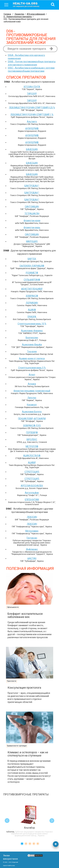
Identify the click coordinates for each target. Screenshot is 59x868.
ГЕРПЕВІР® (32, 432)
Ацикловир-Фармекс (32, 331)
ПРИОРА (32, 317)
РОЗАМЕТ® (32, 273)
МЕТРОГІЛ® (32, 446)
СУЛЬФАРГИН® (32, 280)
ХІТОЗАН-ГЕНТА (32, 87)
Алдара (32, 384)
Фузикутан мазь (32, 227)
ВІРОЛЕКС (32, 439)
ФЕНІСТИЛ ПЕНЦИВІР (32, 289)
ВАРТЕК (32, 259)
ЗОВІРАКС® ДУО (32, 426)
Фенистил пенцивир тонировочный (32, 391)
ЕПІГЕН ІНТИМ (32, 500)
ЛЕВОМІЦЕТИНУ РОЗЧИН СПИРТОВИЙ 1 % (32, 115)
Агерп (32, 375)
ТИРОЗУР (32, 94)
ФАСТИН (32, 558)
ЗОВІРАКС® (32, 296)
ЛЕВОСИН (32, 517)
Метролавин (32, 531)
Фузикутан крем (32, 221)
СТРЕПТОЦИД (32, 472)
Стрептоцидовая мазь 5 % (32, 368)
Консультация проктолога (24, 688)
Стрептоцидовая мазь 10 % (32, 324)
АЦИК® (32, 310)
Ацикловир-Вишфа (32, 345)
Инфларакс (32, 549)
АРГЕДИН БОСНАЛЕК (32, 486)
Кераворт (32, 405)
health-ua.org (29, 4)
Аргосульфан (32, 493)
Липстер (32, 398)
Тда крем (32, 352)
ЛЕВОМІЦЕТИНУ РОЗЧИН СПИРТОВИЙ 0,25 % (32, 108)
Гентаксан (32, 538)
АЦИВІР (32, 463)
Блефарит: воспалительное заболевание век (25, 615)
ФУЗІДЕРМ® (32, 128)
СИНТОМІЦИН (32, 207)
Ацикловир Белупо (32, 412)
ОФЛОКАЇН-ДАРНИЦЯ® (32, 266)
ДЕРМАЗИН (32, 303)
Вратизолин (32, 338)
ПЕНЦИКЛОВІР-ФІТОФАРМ (32, 419)
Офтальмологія (13, 607)
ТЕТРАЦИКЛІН (32, 214)
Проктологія (12, 681)
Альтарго (32, 121)
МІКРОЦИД (32, 241)
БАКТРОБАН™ (32, 186)
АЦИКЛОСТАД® (32, 456)
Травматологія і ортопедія (17, 746)
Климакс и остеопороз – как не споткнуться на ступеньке (28, 754)
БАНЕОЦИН (32, 149)
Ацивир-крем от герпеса (32, 358)
